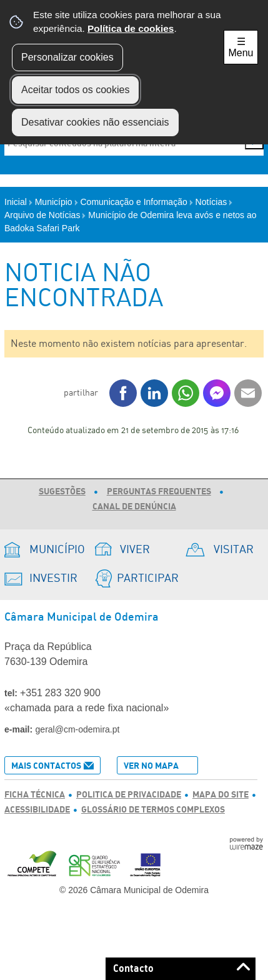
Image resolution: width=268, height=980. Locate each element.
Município (57, 202)
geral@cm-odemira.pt (78, 729)
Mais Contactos (46, 766)
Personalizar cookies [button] (67, 57)
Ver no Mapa (151, 766)
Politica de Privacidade (129, 795)
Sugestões (62, 492)
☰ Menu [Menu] (241, 47)
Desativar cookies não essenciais (95, 122)
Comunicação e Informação (137, 202)
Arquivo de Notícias (45, 215)
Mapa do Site (221, 795)
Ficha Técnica (35, 795)
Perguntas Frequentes (159, 492)
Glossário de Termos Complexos (153, 810)
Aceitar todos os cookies (75, 90)
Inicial (18, 202)
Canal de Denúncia (134, 507)
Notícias (214, 202)
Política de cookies (131, 28)
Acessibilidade (37, 810)
